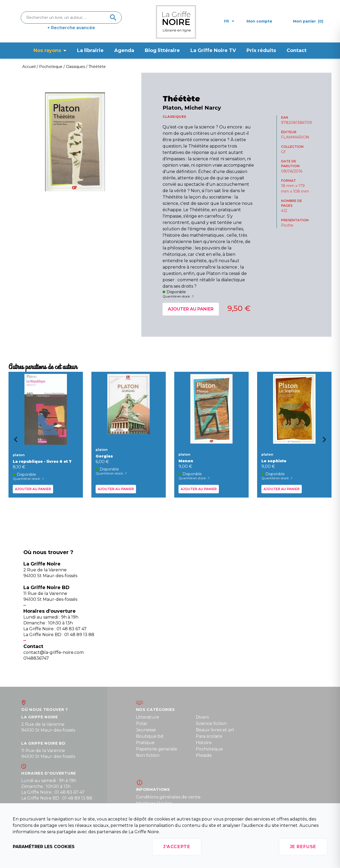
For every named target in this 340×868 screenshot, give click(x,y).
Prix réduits (261, 50)
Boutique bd (150, 736)
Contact (297, 50)
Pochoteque (209, 749)
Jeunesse (146, 730)
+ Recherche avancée (71, 28)
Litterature (148, 717)
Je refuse (303, 847)
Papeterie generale (157, 749)
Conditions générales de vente (168, 797)
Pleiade (204, 755)
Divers (202, 717)
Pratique (145, 743)
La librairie (90, 50)
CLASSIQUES (174, 117)
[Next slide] (326, 441)
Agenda (124, 50)
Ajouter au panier (191, 309)
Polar (142, 724)
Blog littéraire (162, 50)
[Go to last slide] (14, 441)
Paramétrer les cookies (44, 847)
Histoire (204, 743)
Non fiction (148, 755)
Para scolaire (209, 736)
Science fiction (211, 724)
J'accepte (177, 847)
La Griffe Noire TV (213, 50)
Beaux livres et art (215, 730)
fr (229, 21)
